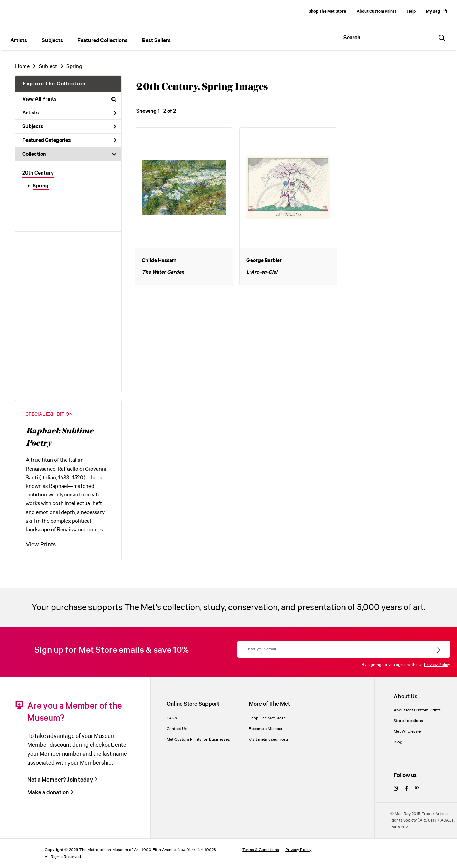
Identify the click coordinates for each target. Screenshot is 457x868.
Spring (41, 186)
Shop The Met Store (327, 12)
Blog (398, 742)
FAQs (172, 718)
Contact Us (177, 729)
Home (22, 67)
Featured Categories (69, 140)
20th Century (38, 173)
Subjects (69, 127)
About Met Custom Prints (417, 710)
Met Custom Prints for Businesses (198, 739)
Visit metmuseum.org (268, 739)
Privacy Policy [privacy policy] (298, 850)
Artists (69, 113)
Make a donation (48, 793)
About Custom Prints (376, 12)
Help (411, 12)
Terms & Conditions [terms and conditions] (261, 850)
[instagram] (396, 789)
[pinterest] (417, 789)
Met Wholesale (407, 731)
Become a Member (266, 729)
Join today (80, 780)
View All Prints (69, 99)
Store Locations (408, 721)
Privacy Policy (437, 665)
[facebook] (407, 789)
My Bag (436, 12)
